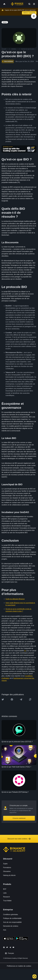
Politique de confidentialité (12, 918)
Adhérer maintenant (29, 13)
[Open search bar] (29, 4)
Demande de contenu (11, 926)
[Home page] (17, 4)
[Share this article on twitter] (3, 699)
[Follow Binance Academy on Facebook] (4, 947)
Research (6, 897)
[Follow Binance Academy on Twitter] (7, 947)
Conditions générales (11, 914)
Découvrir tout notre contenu (19, 839)
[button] (34, 4)
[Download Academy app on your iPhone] (9, 939)
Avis (5, 930)
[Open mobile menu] (34, 4)
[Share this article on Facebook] (12, 699)
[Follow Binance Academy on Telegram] (10, 947)
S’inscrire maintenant (19, 818)
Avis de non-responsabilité (12, 922)
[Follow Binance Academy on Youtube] (13, 947)
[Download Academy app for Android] (22, 939)
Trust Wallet (7, 901)
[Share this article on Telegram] (21, 699)
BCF (5, 889)
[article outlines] (34, 16)
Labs (5, 893)
